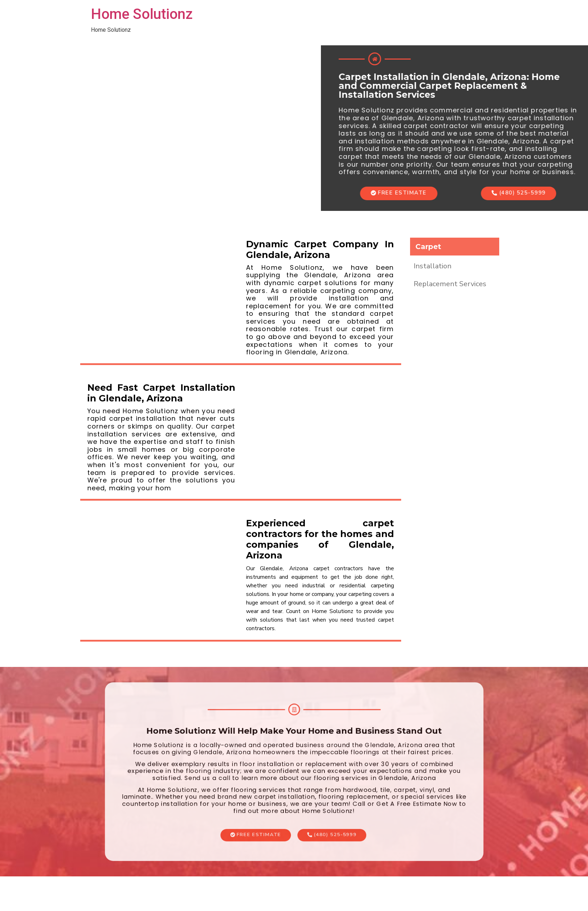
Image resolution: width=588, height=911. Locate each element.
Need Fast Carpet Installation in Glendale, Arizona (161, 393)
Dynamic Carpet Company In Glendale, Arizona (320, 249)
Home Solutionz (142, 14)
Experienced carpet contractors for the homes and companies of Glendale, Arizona (320, 539)
